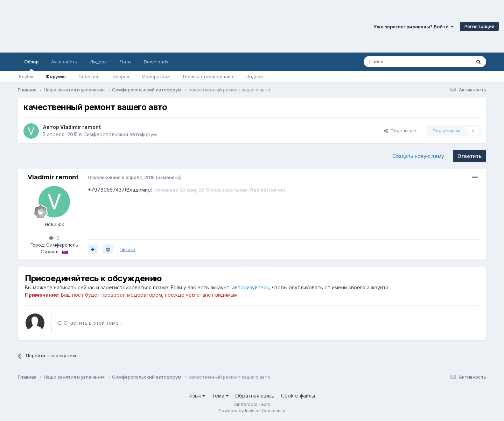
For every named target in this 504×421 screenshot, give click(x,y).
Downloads (156, 62)
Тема (220, 396)
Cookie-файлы (298, 396)
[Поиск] (401, 62)
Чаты (126, 62)
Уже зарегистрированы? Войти (414, 27)
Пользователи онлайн (208, 76)
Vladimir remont (80, 127)
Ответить (470, 156)
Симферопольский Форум (96, 26)
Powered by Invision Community (252, 411)
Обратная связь (255, 396)
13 (54, 238)
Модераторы (156, 76)
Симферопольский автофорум (120, 134)
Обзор (31, 65)
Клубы (26, 76)
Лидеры (255, 76)
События (88, 76)
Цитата (128, 249)
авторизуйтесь (251, 287)
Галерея (120, 76)
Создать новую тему (418, 156)
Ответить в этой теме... (90, 323)
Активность (64, 62)
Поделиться (401, 131)
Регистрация (479, 26)
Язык (197, 396)
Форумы (56, 76)
